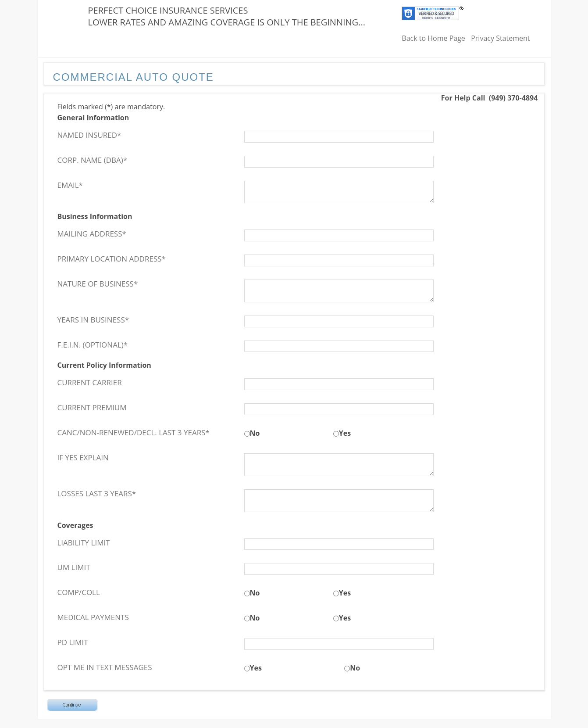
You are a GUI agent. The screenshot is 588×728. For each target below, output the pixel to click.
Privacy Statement (500, 38)
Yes (345, 433)
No (255, 433)
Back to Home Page (433, 38)
